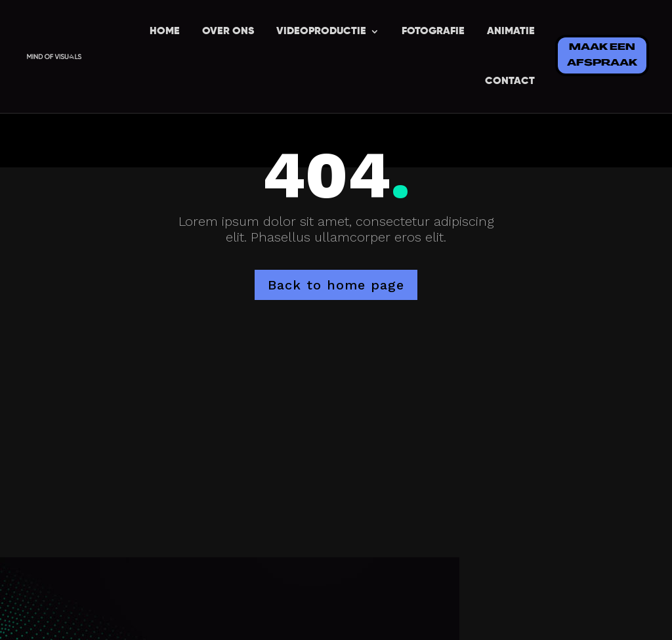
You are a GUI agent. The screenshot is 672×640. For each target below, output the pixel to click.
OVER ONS (228, 32)
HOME (165, 32)
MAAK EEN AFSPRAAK (602, 55)
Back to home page (336, 285)
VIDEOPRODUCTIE (321, 32)
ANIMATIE (511, 32)
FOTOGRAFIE (433, 32)
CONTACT (510, 81)
